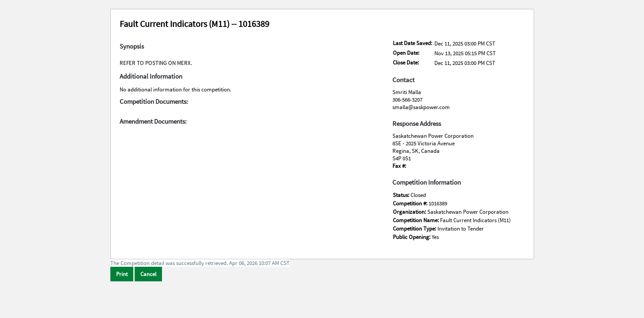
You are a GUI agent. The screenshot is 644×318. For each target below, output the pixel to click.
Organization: (410, 212)
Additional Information (151, 76)
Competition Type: (415, 229)
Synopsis (132, 46)
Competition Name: (416, 220)
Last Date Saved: (412, 43)
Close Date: (406, 62)
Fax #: (399, 166)
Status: (402, 195)
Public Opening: (412, 237)
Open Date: (406, 53)
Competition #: (411, 203)
